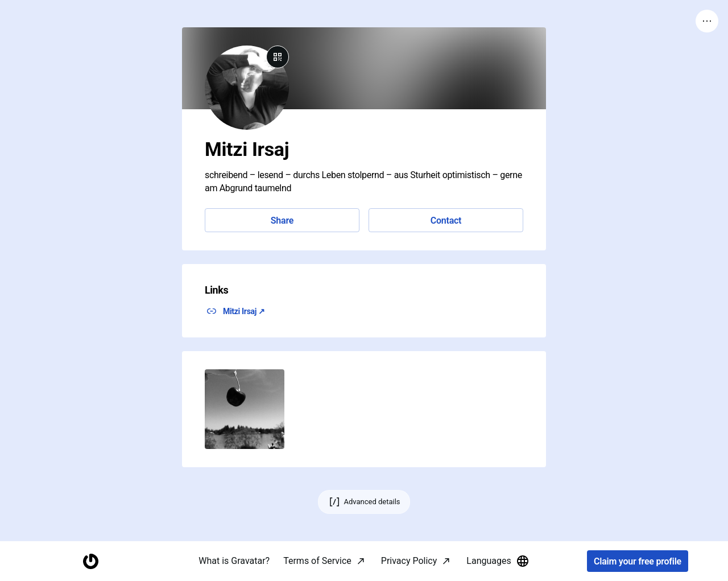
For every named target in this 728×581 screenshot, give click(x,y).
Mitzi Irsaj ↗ (244, 311)
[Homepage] (90, 561)
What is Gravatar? (234, 561)
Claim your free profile (638, 561)
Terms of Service (317, 561)
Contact (446, 221)
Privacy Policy (409, 561)
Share (282, 221)
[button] (245, 409)
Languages (498, 561)
